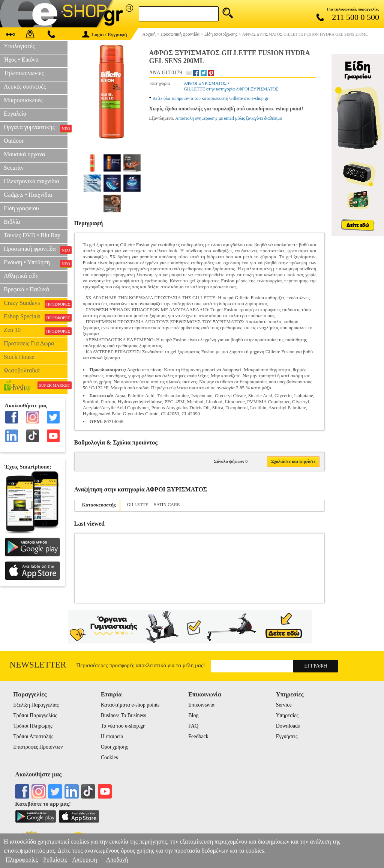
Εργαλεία (15, 114)
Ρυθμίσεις (55, 860)
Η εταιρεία (112, 736)
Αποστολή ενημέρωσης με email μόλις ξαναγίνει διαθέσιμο (229, 118)
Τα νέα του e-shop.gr (123, 726)
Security (14, 168)
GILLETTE (138, 505)
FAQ (193, 726)
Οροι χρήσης (114, 747)
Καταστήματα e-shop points (130, 705)
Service (284, 705)
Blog (193, 715)
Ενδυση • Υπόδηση (36, 263)
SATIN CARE (167, 505)
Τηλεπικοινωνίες (24, 73)
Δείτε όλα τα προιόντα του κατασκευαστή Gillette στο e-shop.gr (211, 98)
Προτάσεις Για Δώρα (29, 343)
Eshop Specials (36, 317)
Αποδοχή (117, 860)
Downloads (288, 726)
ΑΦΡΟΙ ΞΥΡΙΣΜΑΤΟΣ (205, 83)
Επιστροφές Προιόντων (38, 747)
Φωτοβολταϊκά (22, 370)
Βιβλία (12, 222)
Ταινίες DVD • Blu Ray (32, 235)
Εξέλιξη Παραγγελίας (36, 705)
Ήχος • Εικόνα (21, 60)
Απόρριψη (84, 860)
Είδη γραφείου (21, 208)
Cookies (109, 757)
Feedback (198, 736)
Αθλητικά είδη (21, 276)
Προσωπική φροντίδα (36, 250)
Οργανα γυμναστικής (36, 128)
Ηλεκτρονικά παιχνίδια (31, 181)
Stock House (19, 357)
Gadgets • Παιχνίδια (28, 195)
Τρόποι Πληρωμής (33, 726)
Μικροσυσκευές (23, 100)
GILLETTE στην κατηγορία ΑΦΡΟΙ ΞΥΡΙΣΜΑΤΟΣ (231, 89)
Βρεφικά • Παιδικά (26, 289)
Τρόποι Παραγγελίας (35, 715)
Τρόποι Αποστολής (33, 736)
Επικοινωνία (201, 705)
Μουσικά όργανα (24, 154)
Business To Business (124, 715)
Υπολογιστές (19, 46)
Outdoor (14, 141)
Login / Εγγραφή (105, 34)
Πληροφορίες (22, 860)
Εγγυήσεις (287, 736)
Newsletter (38, 665)
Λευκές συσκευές (25, 87)
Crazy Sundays (36, 304)
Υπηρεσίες (287, 715)
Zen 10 (36, 331)
